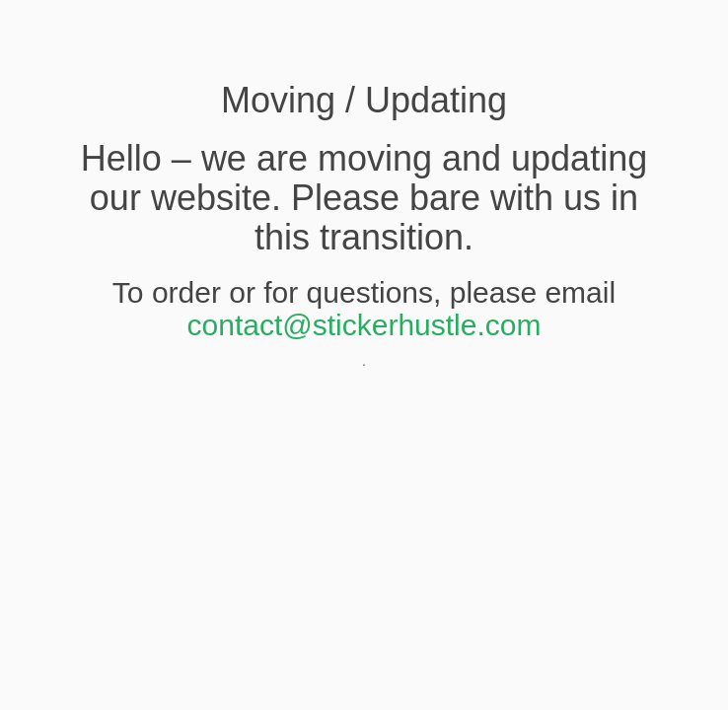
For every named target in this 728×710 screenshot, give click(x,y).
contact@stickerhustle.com (364, 325)
